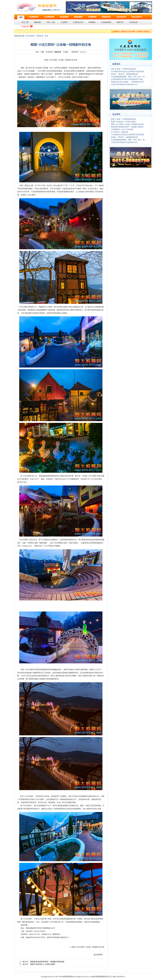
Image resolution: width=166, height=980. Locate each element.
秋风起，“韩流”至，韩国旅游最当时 (125, 74)
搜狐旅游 (58, 52)
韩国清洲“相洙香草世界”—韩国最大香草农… (128, 127)
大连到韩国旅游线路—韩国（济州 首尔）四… (129, 77)
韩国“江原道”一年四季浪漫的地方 (124, 69)
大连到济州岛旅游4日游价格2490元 (124, 84)
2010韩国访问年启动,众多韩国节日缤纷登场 (127, 72)
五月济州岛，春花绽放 (120, 132)
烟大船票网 (30, 36)
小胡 (42, 52)
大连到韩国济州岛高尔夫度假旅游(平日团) (127, 79)
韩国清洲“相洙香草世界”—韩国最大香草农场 (47, 962)
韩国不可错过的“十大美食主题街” (43, 964)
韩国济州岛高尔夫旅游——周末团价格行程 (127, 82)
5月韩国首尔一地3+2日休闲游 (122, 129)
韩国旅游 (40, 36)
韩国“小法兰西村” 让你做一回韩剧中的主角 (127, 124)
